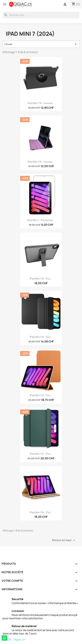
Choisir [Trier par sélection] (41, 44)
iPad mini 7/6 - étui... (41, 454)
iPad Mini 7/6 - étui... (41, 279)
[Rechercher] (41, 15)
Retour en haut (64, 540)
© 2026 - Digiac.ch (14, 640)
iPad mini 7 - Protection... (41, 220)
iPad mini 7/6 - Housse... (41, 103)
